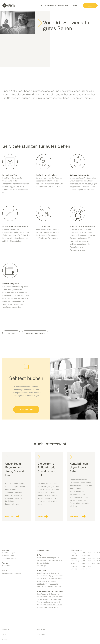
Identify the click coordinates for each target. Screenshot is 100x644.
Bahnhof (49, 599)
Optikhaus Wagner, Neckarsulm (12, 6)
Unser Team (10, 523)
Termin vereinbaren (88, 6)
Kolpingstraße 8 (57, 583)
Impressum (41, 631)
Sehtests (11, 342)
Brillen (41, 523)
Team (4, 631)
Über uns (6, 626)
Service (5, 636)
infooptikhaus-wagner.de (12, 570)
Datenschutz (41, 626)
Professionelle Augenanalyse (36, 342)
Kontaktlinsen (77, 523)
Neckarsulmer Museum (54, 601)
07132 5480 (7, 562)
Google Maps (41, 562)
